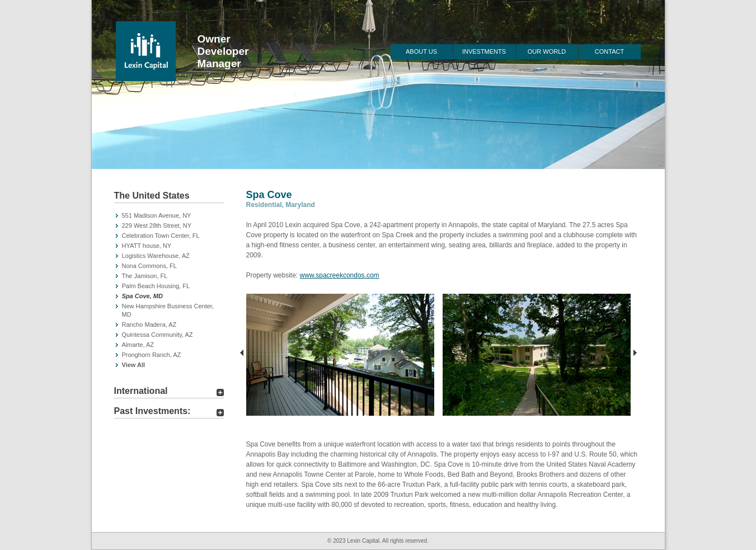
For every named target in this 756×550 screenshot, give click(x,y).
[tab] (169, 197)
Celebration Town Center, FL (161, 236)
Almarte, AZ (138, 345)
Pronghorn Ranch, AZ (152, 355)
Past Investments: (152, 411)
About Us (421, 51)
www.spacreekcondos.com (340, 275)
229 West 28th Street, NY (157, 225)
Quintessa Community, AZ (158, 335)
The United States (152, 196)
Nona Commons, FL (149, 266)
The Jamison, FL (145, 276)
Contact (609, 51)
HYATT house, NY (147, 246)
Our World (547, 51)
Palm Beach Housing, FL (156, 286)
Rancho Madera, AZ (149, 325)
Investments (484, 51)
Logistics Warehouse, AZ (156, 256)
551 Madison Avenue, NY (157, 215)
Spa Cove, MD (142, 296)
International (141, 391)
